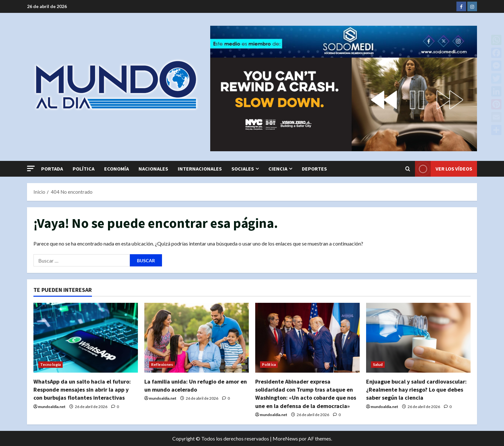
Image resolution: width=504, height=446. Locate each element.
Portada (52, 169)
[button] (31, 168)
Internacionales (200, 169)
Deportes (314, 169)
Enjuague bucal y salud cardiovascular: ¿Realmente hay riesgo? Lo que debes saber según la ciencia (416, 390)
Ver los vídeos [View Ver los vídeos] (444, 169)
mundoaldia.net (52, 407)
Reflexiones (162, 364)
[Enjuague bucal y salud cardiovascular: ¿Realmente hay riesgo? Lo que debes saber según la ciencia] (418, 338)
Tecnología (50, 364)
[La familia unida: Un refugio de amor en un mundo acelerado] (197, 338)
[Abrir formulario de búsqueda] (408, 169)
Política (84, 169)
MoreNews (285, 438)
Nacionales (153, 169)
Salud (378, 364)
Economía (117, 169)
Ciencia (278, 169)
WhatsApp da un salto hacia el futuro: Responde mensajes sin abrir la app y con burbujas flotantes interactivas (82, 390)
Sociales (243, 169)
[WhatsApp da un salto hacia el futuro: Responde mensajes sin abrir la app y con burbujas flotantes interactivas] (86, 338)
